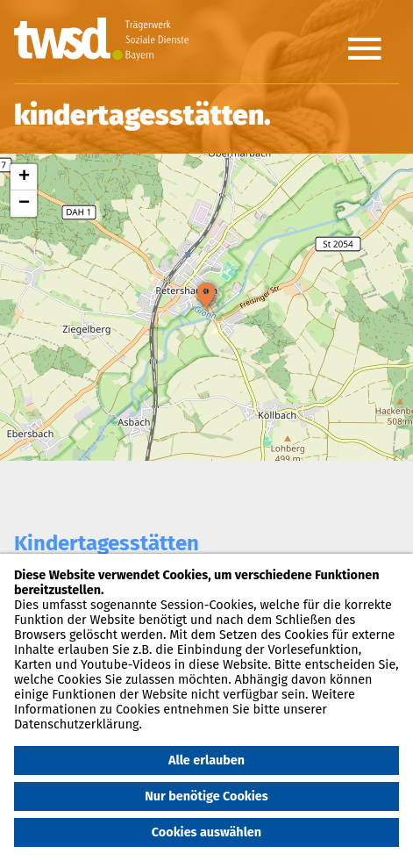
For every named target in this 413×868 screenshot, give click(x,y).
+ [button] (24, 177)
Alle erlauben (206, 760)
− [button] (24, 204)
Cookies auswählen (206, 832)
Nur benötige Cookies (206, 796)
